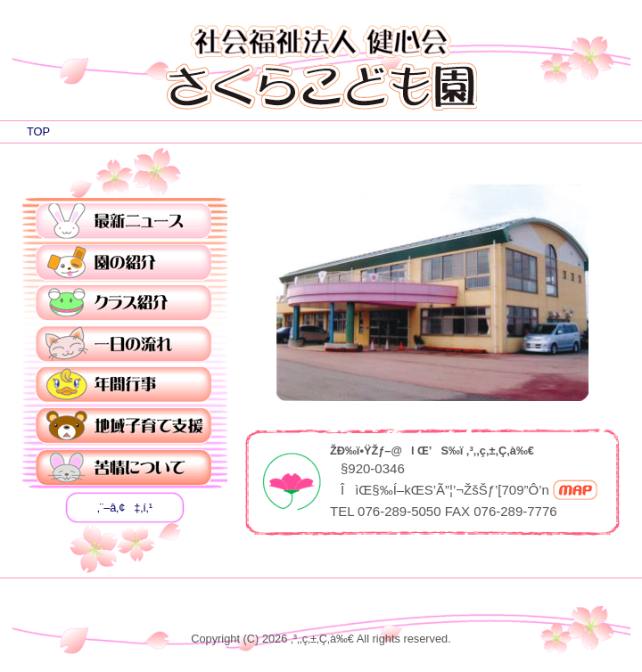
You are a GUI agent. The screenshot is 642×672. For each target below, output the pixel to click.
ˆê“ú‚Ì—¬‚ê (123, 345)
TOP (38, 131)
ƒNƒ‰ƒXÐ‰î (123, 304)
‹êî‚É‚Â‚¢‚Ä (123, 468)
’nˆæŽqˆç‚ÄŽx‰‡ (123, 427)
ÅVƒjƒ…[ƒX (123, 222)
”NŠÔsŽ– (123, 386)
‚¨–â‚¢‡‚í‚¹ (125, 508)
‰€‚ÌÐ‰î (123, 263)
